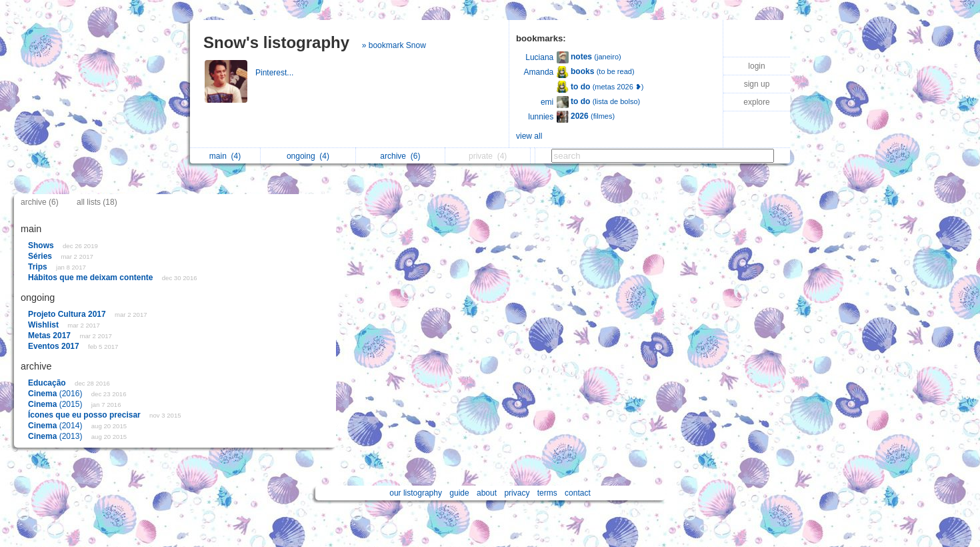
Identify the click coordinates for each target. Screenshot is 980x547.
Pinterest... (276, 73)
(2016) (56, 394)
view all (529, 136)
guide (459, 493)
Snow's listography (276, 42)
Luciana (539, 57)
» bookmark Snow (394, 45)
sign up (757, 84)
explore (756, 102)
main (225, 156)
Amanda (539, 72)
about (487, 493)
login (756, 66)
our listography (416, 493)
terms (547, 493)
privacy (517, 493)
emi (547, 102)
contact (578, 493)
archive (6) (40, 202)
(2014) (56, 426)
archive (400, 156)
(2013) (56, 436)
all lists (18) (97, 202)
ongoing (308, 156)
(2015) (56, 404)
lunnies (541, 117)
